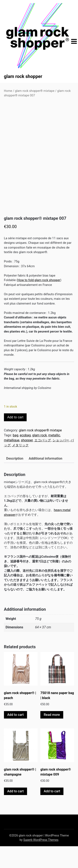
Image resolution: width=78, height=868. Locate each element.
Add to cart (15, 439)
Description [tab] (15, 480)
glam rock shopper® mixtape (35, 91)
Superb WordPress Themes (41, 862)
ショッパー (61, 462)
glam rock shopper (23, 76)
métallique (12, 462)
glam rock (40, 457)
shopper (27, 462)
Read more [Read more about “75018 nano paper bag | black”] (52, 736)
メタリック (20, 467)
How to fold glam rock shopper (39, 302)
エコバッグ (43, 462)
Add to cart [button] (15, 736)
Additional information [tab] (45, 480)
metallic (54, 457)
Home (8, 91)
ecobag (25, 457)
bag (15, 457)
